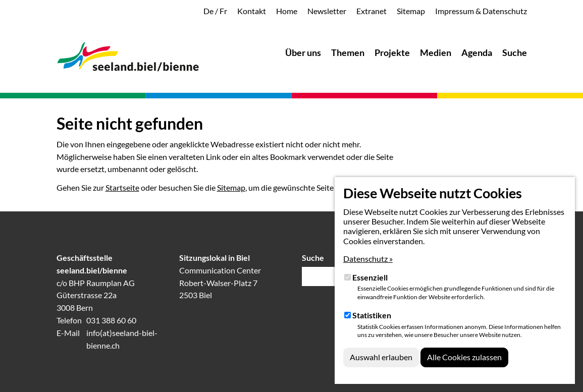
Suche (313, 258)
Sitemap (231, 187)
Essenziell (370, 277)
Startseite (122, 187)
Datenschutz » (368, 259)
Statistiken (372, 315)
